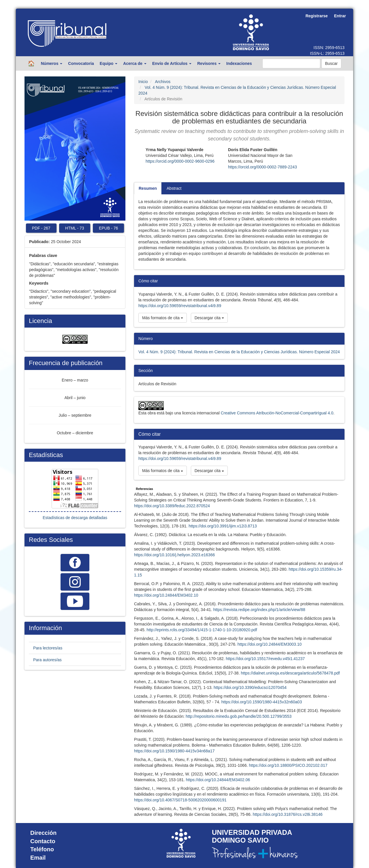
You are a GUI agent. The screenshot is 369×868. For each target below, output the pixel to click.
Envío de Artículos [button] (172, 63)
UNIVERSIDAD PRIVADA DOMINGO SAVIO (252, 836)
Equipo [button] (109, 63)
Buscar (332, 63)
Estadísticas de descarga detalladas (75, 518)
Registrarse (317, 16)
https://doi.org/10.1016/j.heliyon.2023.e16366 (174, 555)
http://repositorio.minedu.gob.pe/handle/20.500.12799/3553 (239, 716)
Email (38, 858)
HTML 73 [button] (75, 228)
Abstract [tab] (174, 188)
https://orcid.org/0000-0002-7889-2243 (262, 167)
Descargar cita (209, 318)
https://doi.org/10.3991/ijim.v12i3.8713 (223, 526)
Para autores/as (47, 660)
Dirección (43, 833)
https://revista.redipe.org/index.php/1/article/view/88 (259, 610)
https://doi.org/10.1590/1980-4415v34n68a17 (174, 751)
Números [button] (52, 63)
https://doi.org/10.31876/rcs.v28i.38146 (288, 814)
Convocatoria (81, 63)
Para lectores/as (48, 648)
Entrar (340, 16)
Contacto (43, 841)
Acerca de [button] (135, 63)
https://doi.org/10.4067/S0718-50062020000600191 (180, 800)
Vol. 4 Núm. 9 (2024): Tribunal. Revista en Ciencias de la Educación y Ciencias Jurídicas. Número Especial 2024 (239, 352)
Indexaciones (239, 63)
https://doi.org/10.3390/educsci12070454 (250, 687)
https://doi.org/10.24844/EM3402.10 (166, 595)
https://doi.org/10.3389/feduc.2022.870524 (172, 506)
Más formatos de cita (163, 318)
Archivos (163, 82)
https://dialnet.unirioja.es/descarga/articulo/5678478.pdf (290, 673)
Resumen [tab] (148, 188)
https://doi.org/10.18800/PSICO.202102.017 (288, 765)
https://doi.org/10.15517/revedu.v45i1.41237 (265, 659)
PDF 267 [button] (41, 228)
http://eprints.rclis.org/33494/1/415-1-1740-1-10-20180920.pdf (202, 630)
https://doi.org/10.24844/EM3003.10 (270, 644)
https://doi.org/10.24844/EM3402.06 (218, 780)
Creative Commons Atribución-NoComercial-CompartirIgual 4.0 (277, 413)
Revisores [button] (209, 63)
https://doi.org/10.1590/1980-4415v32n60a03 (262, 702)
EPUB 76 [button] (108, 228)
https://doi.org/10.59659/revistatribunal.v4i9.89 (180, 306)
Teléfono (42, 849)
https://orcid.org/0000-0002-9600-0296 (180, 161)
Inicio (143, 82)
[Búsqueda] (291, 63)
